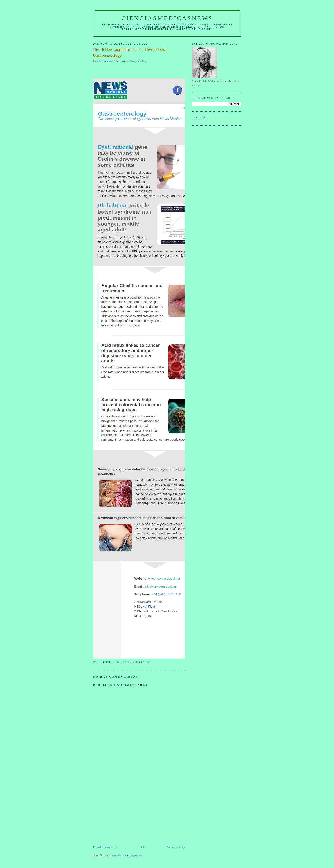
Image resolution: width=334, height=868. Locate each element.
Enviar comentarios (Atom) (126, 855)
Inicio (142, 847)
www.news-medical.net (164, 579)
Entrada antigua (176, 847)
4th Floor (149, 607)
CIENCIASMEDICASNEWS (167, 18)
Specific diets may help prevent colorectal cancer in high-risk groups (131, 405)
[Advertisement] (127, 814)
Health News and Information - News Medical (120, 61)
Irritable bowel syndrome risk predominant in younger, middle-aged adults (124, 218)
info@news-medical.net (161, 586)
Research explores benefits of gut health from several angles (147, 518)
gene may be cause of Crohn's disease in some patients (122, 156)
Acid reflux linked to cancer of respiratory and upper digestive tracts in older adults (130, 353)
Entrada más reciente (105, 847)
